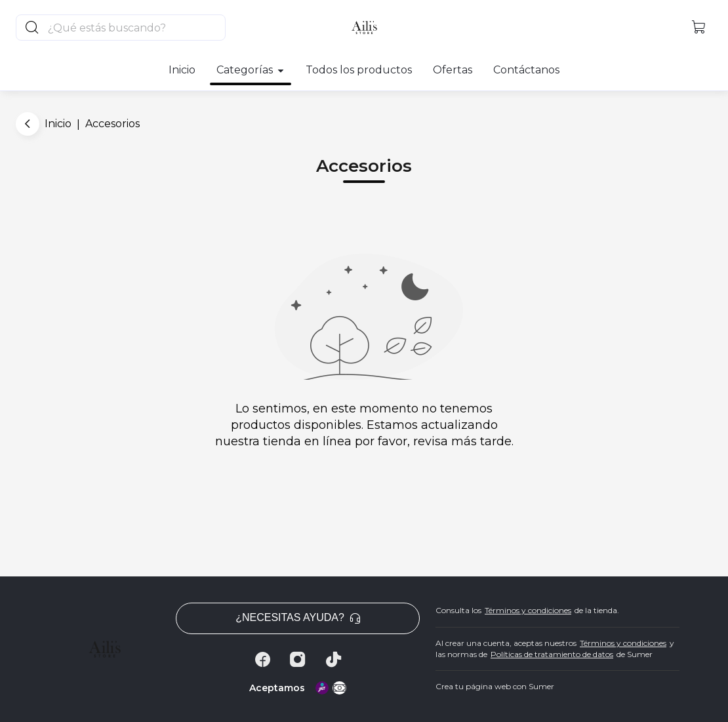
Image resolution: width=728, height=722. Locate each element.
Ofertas (453, 70)
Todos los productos (359, 70)
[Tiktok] (333, 660)
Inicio (182, 70)
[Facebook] (262, 660)
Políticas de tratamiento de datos (552, 654)
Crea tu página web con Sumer (495, 686)
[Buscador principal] (136, 28)
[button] (699, 28)
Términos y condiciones (528, 610)
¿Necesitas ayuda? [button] (298, 617)
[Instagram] (298, 660)
